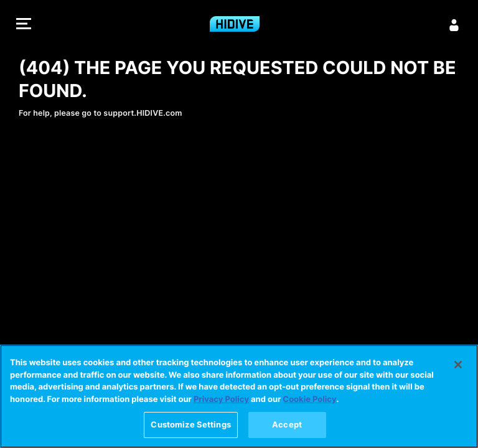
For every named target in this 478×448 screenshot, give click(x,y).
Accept (287, 426)
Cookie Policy (309, 401)
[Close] (458, 366)
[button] (24, 25)
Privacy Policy (221, 401)
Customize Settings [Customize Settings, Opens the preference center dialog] (190, 426)
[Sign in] (454, 25)
